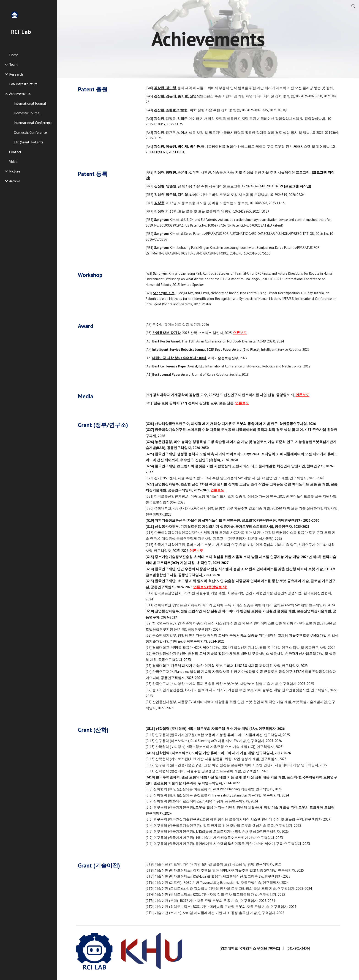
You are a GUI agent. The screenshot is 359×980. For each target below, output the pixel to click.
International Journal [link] (30, 103)
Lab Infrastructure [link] (23, 84)
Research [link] (16, 74)
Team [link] (13, 64)
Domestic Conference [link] (30, 132)
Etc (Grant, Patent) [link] (28, 142)
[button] (354, 6)
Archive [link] (15, 181)
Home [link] (14, 55)
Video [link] (13, 162)
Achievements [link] (20, 93)
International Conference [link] (33, 123)
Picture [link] (15, 171)
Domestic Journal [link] (27, 113)
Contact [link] (15, 152)
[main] (208, 39)
